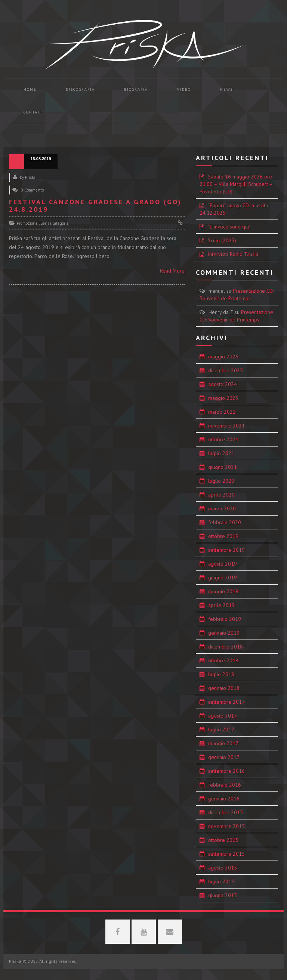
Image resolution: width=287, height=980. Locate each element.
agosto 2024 (223, 384)
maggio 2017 (223, 743)
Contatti (34, 112)
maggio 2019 (223, 591)
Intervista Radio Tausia (233, 254)
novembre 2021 (226, 426)
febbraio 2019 (225, 619)
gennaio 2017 (224, 757)
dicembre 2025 (226, 370)
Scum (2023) (222, 240)
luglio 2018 (221, 674)
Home (30, 89)
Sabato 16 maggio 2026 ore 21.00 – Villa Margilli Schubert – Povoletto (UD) (236, 184)
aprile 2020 (221, 495)
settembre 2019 (226, 550)
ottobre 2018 (223, 660)
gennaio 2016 (224, 799)
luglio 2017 (221, 729)
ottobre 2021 (223, 439)
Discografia (80, 89)
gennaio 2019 (224, 633)
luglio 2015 (221, 881)
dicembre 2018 (226, 647)
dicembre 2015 (226, 812)
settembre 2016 (226, 771)
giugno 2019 (223, 578)
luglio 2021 (221, 453)
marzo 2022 (222, 412)
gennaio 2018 (224, 688)
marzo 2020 (222, 508)
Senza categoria (54, 223)
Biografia (136, 89)
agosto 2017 (223, 716)
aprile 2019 (221, 605)
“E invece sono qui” (229, 227)
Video (184, 89)
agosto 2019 (223, 564)
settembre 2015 (226, 854)
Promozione (27, 223)
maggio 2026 (223, 357)
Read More (172, 271)
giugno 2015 (223, 895)
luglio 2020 (221, 481)
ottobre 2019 (223, 536)
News (226, 89)
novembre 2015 (226, 826)
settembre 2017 (226, 702)
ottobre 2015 (223, 840)
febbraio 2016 (225, 785)
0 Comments (32, 190)
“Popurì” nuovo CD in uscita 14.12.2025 (234, 209)
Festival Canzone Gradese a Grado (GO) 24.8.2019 (95, 206)
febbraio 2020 (225, 522)
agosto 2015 (223, 868)
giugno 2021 (223, 467)
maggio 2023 (223, 398)
